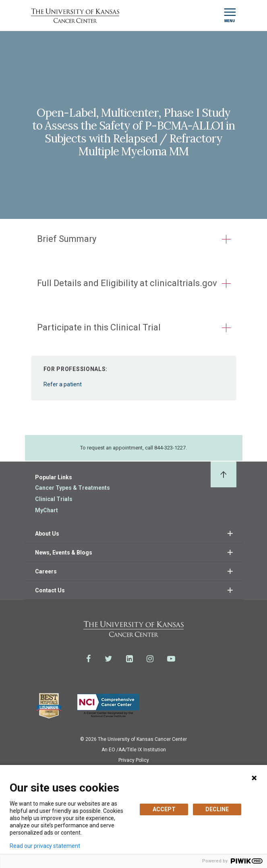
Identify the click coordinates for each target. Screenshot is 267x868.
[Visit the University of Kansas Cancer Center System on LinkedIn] (129, 659)
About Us (47, 534)
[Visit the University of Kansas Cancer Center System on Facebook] (89, 659)
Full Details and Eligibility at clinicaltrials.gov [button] (127, 283)
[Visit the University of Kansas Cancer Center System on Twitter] (109, 659)
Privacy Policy (134, 760)
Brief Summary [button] (67, 239)
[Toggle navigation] (230, 15)
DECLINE (217, 809)
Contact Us (50, 590)
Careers (46, 571)
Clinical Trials (54, 499)
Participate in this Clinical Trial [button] (99, 327)
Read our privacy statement (45, 846)
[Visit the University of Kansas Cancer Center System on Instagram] (150, 659)
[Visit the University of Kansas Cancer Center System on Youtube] (171, 659)
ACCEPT (164, 809)
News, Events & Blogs (64, 553)
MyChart (47, 510)
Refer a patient (134, 374)
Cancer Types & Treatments (72, 488)
